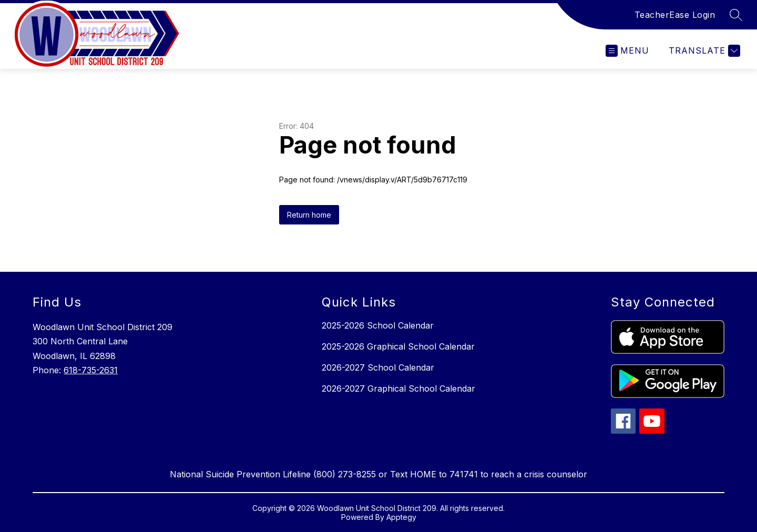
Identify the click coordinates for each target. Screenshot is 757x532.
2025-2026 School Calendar (378, 325)
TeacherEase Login (675, 15)
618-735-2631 (91, 370)
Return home (309, 215)
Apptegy (401, 517)
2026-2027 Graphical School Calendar (398, 388)
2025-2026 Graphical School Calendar (398, 346)
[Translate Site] (703, 51)
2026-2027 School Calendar (378, 367)
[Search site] (736, 15)
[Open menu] (627, 51)
